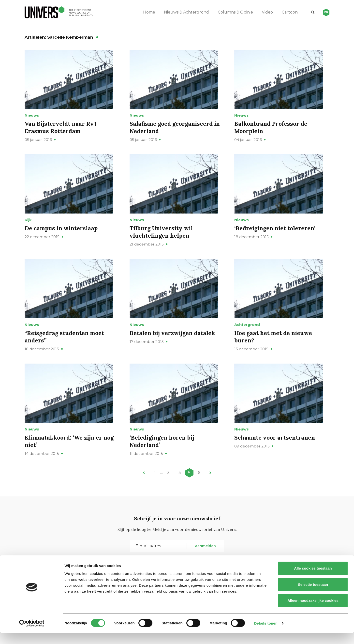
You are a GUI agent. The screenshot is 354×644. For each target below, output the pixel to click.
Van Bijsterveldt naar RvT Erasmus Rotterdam (62, 131)
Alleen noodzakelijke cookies (313, 612)
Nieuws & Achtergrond (185, 12)
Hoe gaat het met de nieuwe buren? (274, 349)
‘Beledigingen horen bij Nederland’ (163, 458)
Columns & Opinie (234, 12)
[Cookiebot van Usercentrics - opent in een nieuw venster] (32, 634)
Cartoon (288, 12)
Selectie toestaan (313, 596)
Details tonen (266, 634)
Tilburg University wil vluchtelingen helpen (162, 240)
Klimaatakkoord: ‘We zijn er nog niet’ (71, 458)
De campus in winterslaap (62, 237)
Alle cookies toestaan (313, 579)
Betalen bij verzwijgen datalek (173, 345)
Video (266, 12)
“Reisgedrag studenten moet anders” (66, 349)
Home (147, 12)
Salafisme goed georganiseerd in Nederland (176, 131)
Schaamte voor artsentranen (276, 454)
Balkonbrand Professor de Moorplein (272, 131)
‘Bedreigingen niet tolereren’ (276, 237)
